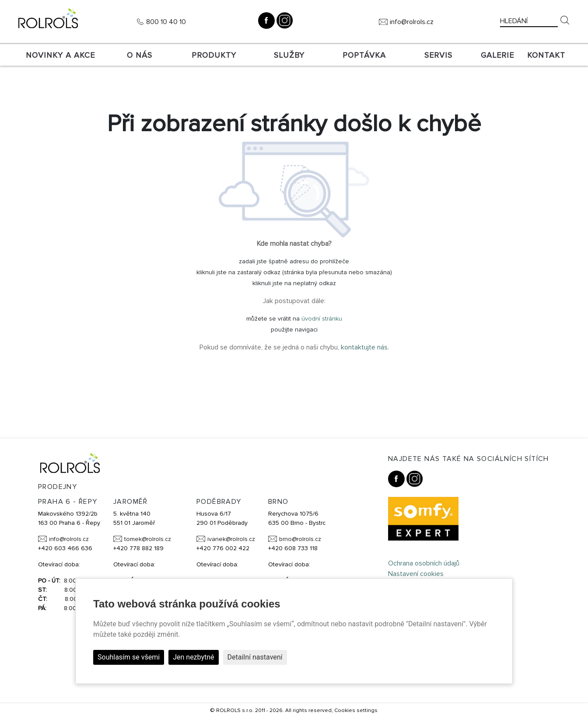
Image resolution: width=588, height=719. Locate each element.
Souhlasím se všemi (129, 657)
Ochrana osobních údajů (424, 563)
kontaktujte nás (364, 347)
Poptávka (364, 55)
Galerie (497, 55)
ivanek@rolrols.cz (231, 539)
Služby (289, 55)
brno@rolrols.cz (300, 539)
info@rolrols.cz (412, 22)
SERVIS (438, 55)
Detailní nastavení (255, 657)
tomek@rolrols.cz (148, 539)
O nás (140, 55)
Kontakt (546, 55)
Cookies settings (356, 710)
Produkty (214, 55)
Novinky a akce (60, 55)
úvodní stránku (322, 319)
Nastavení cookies (416, 574)
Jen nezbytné (193, 657)
